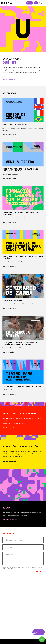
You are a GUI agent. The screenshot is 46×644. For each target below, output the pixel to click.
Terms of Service (7, 569)
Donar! (30, 3)
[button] (44, 3)
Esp (36, 3)
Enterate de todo (10, 427)
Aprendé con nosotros (11, 462)
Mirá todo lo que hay (11, 519)
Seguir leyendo (9, 79)
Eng (40, 3)
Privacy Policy (36, 567)
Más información (9, 135)
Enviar (40, 572)
